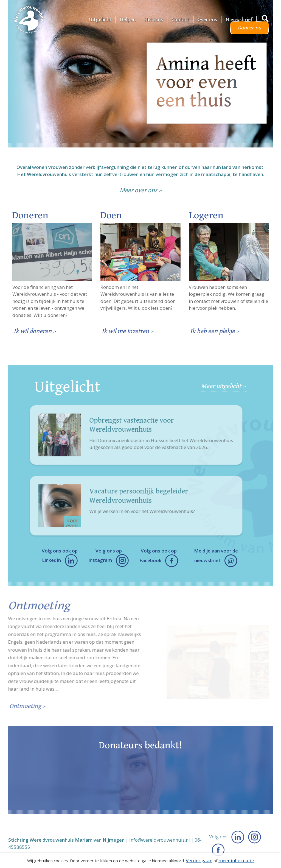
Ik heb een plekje (213, 331)
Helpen (128, 19)
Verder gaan (199, 860)
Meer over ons (138, 190)
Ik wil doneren (33, 331)
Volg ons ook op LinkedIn (60, 557)
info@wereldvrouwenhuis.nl (160, 840)
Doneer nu (249, 28)
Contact (180, 19)
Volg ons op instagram (109, 557)
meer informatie (236, 860)
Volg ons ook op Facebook (159, 557)
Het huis (154, 19)
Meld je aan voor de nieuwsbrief (216, 557)
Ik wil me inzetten (125, 331)
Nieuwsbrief (239, 19)
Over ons (207, 19)
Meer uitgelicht (221, 386)
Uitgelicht (100, 19)
